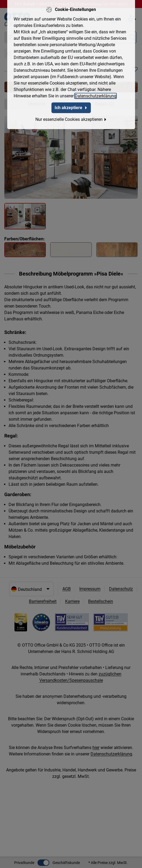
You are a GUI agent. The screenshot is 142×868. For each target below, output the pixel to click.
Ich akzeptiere (71, 106)
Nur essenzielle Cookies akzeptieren (71, 118)
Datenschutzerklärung (96, 95)
